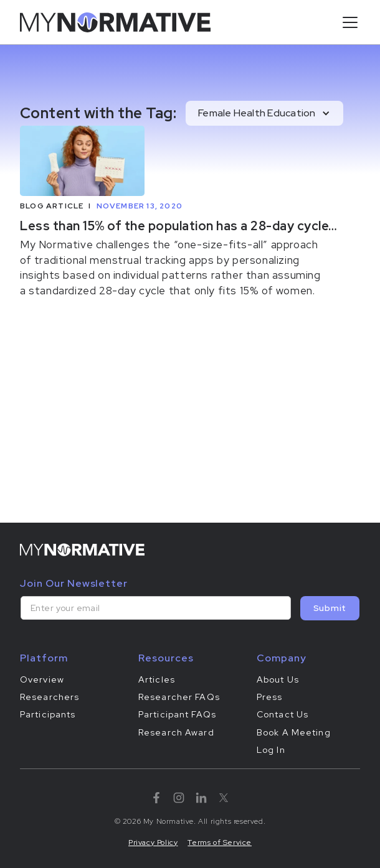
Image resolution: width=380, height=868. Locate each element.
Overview (42, 679)
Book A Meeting (294, 732)
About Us (278, 679)
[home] (115, 22)
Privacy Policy (153, 842)
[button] (348, 22)
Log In (271, 750)
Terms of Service (220, 842)
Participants (48, 714)
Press (270, 697)
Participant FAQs (177, 714)
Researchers (50, 697)
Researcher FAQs (179, 697)
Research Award (176, 732)
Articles (157, 679)
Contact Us (283, 714)
